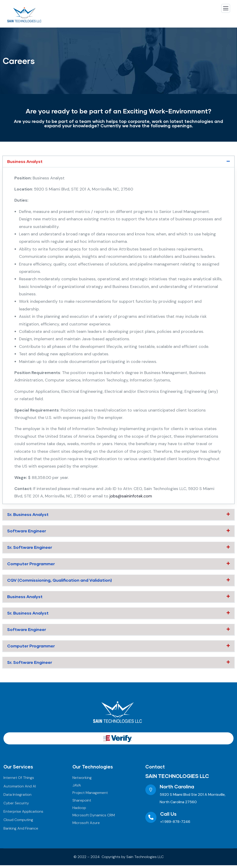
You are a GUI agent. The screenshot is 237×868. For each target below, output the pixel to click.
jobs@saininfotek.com (131, 496)
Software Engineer (27, 531)
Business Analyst (25, 162)
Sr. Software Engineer (30, 548)
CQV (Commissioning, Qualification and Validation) (60, 581)
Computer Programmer (31, 565)
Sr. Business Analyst (28, 515)
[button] (118, 162)
